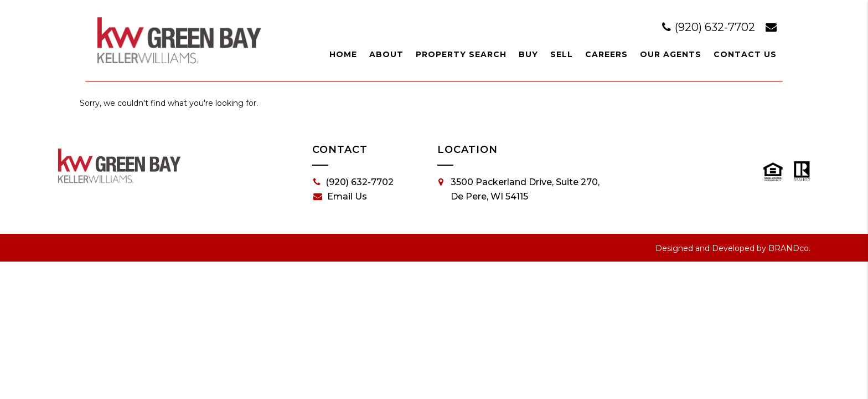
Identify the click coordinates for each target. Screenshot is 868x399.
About (386, 54)
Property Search (461, 54)
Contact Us (745, 54)
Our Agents (671, 54)
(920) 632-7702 (710, 27)
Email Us (340, 197)
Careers (606, 54)
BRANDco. (789, 248)
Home (343, 54)
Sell (562, 54)
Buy (528, 54)
